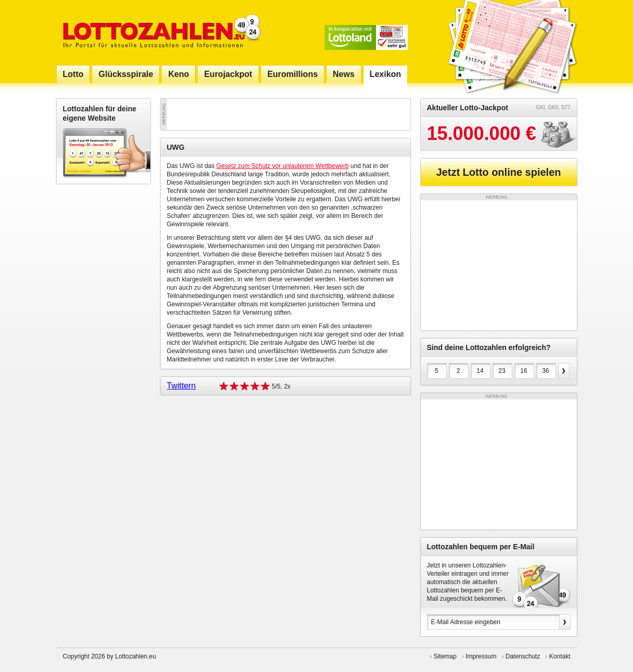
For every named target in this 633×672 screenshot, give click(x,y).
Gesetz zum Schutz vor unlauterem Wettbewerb (283, 166)
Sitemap (445, 656)
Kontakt (560, 656)
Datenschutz (523, 656)
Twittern (182, 386)
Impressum (481, 656)
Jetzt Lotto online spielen (498, 172)
